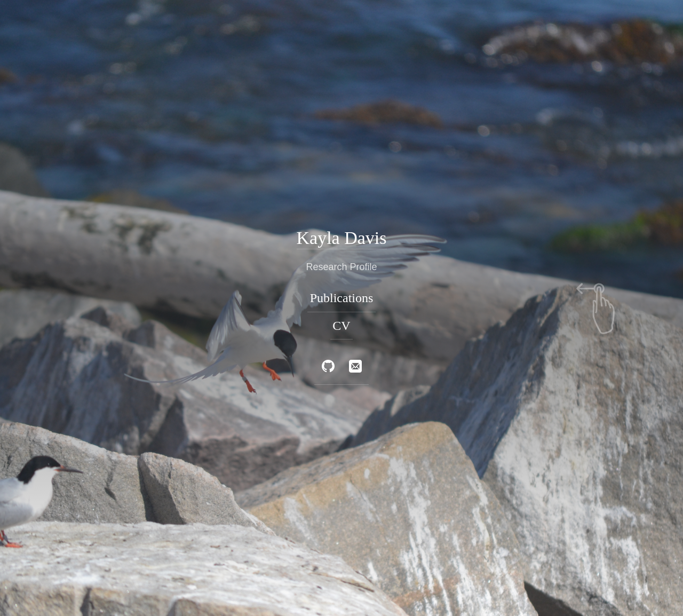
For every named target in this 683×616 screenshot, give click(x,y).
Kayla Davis (341, 237)
